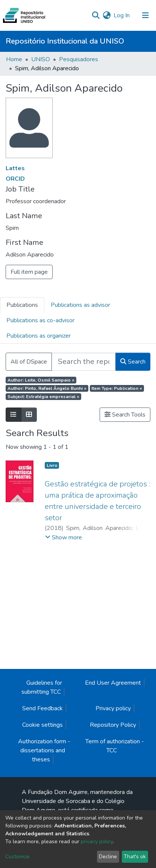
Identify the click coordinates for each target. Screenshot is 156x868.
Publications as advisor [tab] (80, 305)
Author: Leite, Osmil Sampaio (41, 380)
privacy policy (97, 842)
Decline (108, 857)
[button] (107, 15)
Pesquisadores (79, 59)
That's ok (135, 857)
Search (133, 362)
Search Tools (125, 415)
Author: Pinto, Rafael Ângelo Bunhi (47, 388)
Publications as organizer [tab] (39, 336)
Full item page (29, 272)
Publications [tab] (22, 305)
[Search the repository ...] (84, 362)
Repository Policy (113, 725)
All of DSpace (29, 362)
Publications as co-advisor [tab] (40, 320)
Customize (17, 857)
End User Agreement (113, 683)
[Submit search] (96, 15)
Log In (122, 15)
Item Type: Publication (117, 388)
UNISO (41, 59)
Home (14, 59)
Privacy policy (113, 708)
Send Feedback (42, 708)
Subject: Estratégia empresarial (43, 397)
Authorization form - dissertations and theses (44, 750)
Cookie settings (42, 725)
